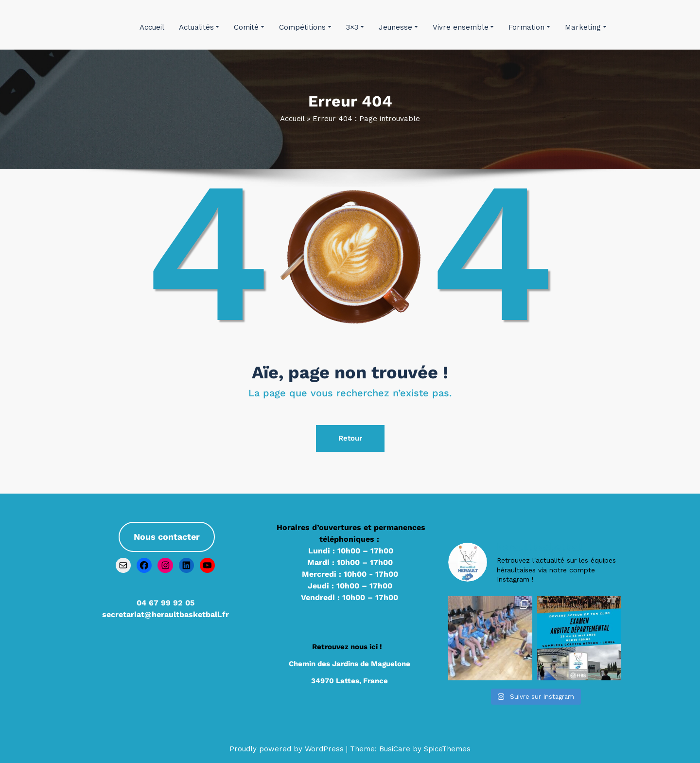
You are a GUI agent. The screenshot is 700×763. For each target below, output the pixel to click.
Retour (350, 438)
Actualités (199, 27)
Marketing (586, 27)
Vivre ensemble (464, 27)
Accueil (152, 27)
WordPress (324, 749)
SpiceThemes (446, 749)
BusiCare (396, 749)
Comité (249, 27)
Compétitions (305, 27)
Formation (529, 27)
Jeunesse (398, 27)
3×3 (355, 27)
